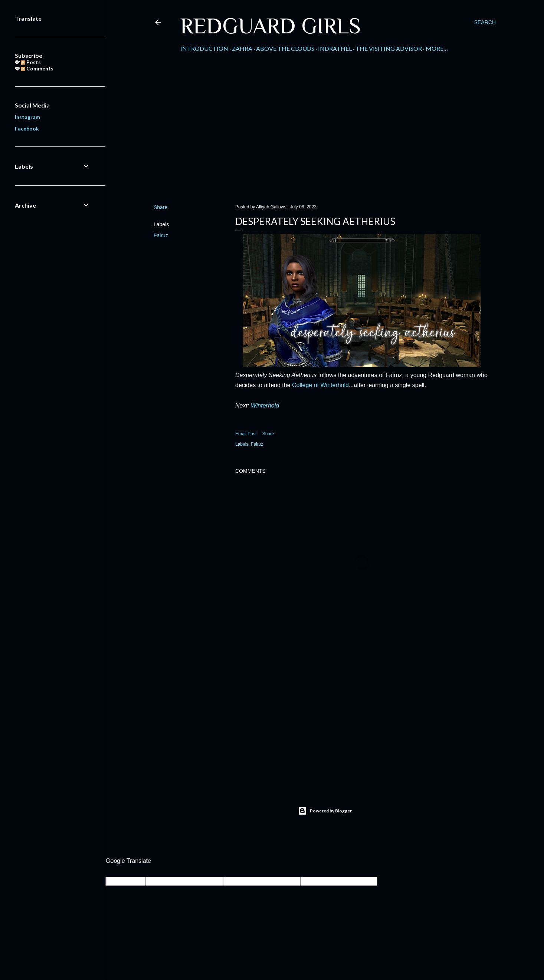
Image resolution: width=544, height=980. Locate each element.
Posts (31, 62)
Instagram (27, 117)
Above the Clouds (285, 48)
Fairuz (161, 235)
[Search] (485, 22)
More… (437, 48)
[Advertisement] (325, 134)
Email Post (246, 434)
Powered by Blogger (325, 811)
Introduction (204, 48)
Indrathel (335, 48)
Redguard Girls (271, 26)
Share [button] (160, 207)
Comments (37, 68)
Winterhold (265, 405)
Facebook (27, 128)
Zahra (242, 48)
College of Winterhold (320, 385)
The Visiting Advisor (389, 48)
